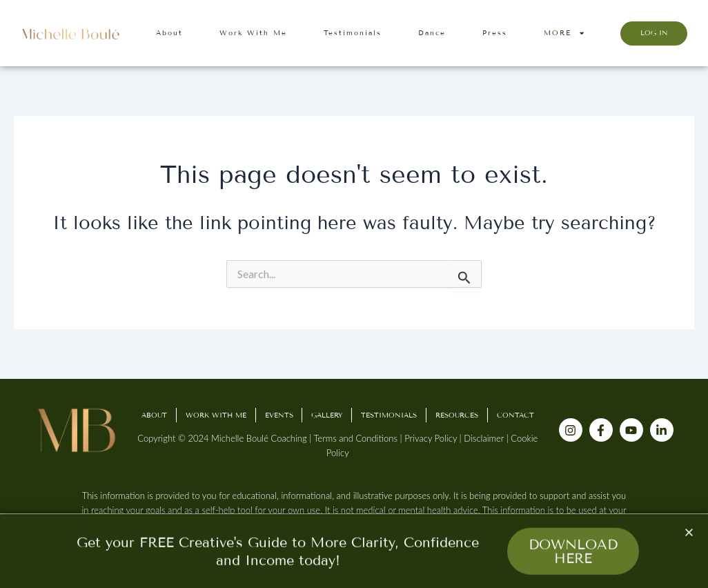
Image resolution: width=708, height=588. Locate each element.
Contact (515, 415)
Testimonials (353, 33)
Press (495, 33)
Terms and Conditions (355, 438)
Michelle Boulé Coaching (259, 438)
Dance (432, 33)
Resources (457, 415)
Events (279, 415)
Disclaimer (484, 438)
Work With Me (253, 33)
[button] (689, 535)
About (169, 33)
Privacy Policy (431, 438)
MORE (564, 33)
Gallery (327, 415)
